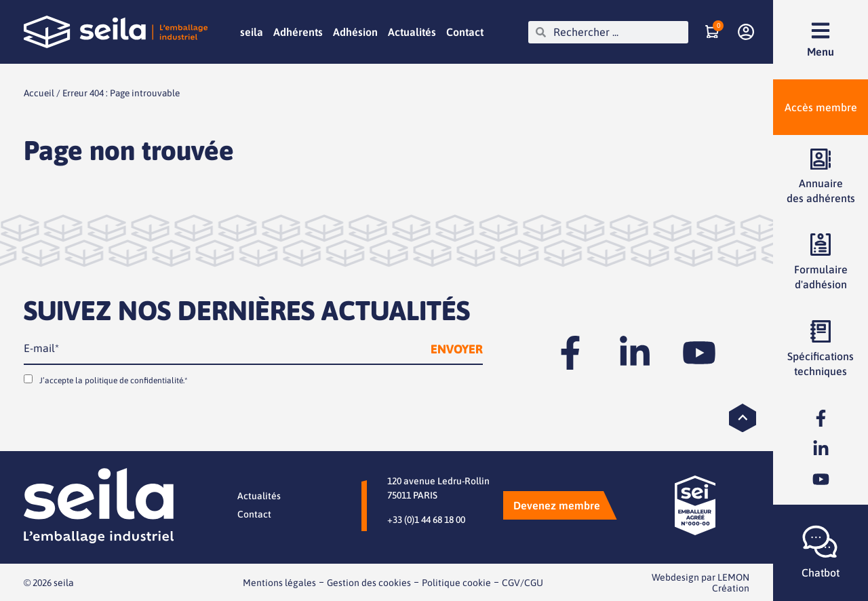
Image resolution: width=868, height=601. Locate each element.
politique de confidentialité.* (136, 380)
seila (252, 32)
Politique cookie (456, 582)
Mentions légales (279, 582)
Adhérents (298, 32)
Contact (465, 32)
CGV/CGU (522, 582)
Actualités (412, 32)
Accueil (39, 93)
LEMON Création (731, 582)
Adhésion (355, 32)
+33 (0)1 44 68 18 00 (426, 519)
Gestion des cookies (369, 582)
